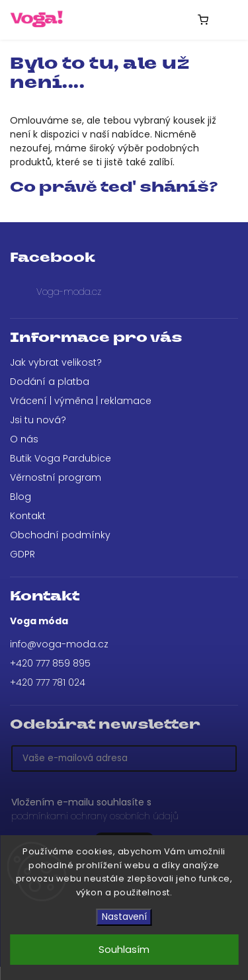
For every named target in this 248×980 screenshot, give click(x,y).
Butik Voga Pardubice (61, 458)
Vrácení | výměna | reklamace (81, 401)
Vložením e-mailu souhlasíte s (117, 809)
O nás (24, 439)
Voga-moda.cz (69, 292)
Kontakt (28, 516)
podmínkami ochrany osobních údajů (95, 816)
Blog (21, 497)
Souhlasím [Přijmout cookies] (124, 949)
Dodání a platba (50, 382)
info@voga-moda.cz (59, 644)
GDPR (22, 554)
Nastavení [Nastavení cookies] (124, 917)
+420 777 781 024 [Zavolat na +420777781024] (48, 682)
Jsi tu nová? (38, 420)
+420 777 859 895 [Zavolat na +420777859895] (50, 663)
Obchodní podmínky (60, 535)
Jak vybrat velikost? (56, 362)
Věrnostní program (56, 477)
